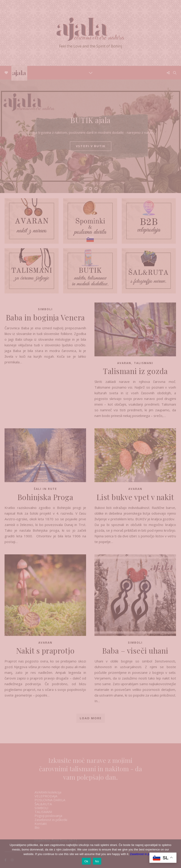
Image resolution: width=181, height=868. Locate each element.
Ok (86, 861)
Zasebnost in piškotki (144, 854)
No (97, 861)
